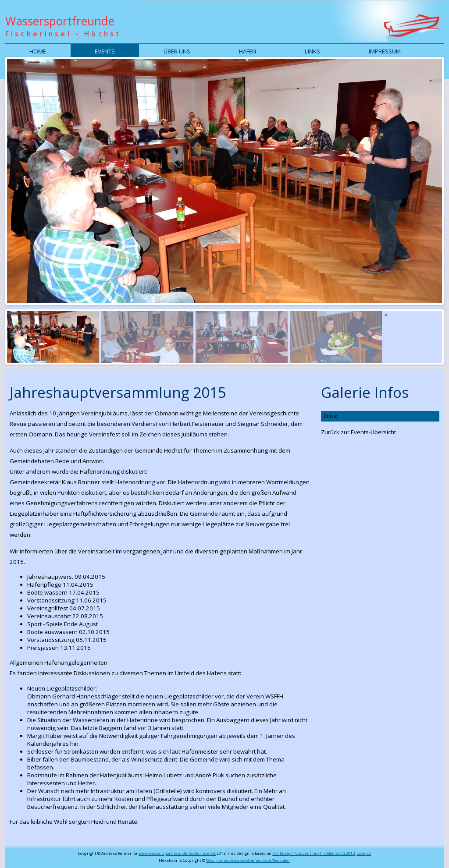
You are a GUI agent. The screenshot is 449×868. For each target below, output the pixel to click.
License (364, 853)
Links (312, 51)
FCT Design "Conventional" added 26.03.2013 (314, 853)
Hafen (248, 51)
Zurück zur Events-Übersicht (358, 432)
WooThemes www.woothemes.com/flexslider (248, 860)
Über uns (177, 51)
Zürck (330, 416)
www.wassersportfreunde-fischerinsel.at (177, 853)
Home (38, 51)
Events (105, 51)
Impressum (385, 51)
